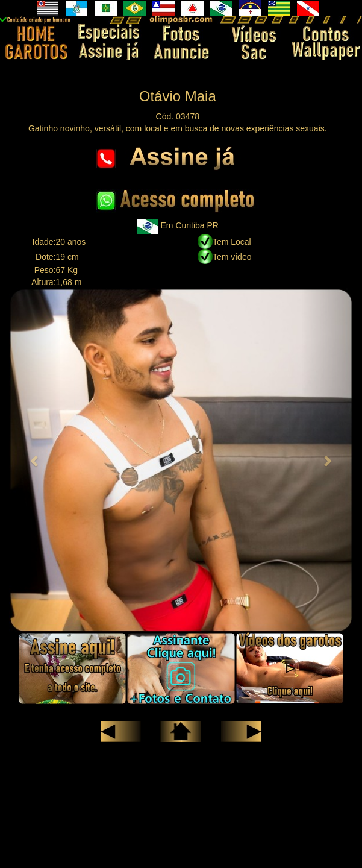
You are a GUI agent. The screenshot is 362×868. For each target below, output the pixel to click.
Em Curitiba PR (190, 225)
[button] (35, 460)
